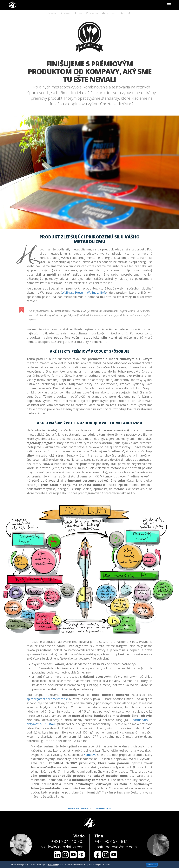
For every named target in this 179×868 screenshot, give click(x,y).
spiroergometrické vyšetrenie (47, 699)
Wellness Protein (74, 293)
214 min (65, 14)
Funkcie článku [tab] (104, 808)
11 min (52, 14)
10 (105, 14)
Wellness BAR (96, 293)
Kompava (90, 755)
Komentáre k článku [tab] (80, 808)
